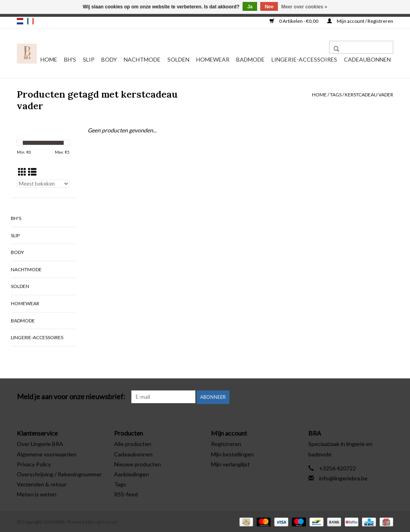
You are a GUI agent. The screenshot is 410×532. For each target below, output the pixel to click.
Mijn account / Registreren (360, 21)
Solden (178, 59)
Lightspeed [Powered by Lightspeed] (106, 521)
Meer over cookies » (304, 7)
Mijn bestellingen (232, 454)
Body (109, 59)
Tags (336, 95)
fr (30, 21)
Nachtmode (142, 59)
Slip (89, 59)
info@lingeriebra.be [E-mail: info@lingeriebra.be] (343, 478)
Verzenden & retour (42, 484)
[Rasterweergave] (22, 172)
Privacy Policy (34, 464)
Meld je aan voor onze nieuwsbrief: (71, 397)
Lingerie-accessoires (304, 59)
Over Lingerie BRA (40, 444)
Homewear (213, 59)
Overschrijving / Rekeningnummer (59, 474)
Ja (250, 7)
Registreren (226, 444)
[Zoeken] (361, 47)
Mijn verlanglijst (230, 464)
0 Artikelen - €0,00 (294, 21)
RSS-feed (126, 494)
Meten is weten (37, 494)
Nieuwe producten (138, 464)
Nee (269, 7)
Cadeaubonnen (367, 59)
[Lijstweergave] (32, 172)
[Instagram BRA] (387, 397)
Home (49, 59)
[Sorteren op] (43, 184)
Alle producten (133, 444)
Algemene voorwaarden (47, 454)
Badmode (250, 59)
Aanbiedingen (132, 474)
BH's (70, 59)
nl (20, 21)
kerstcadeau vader (369, 95)
